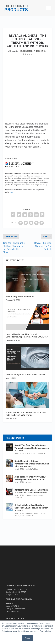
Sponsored (27, 51)
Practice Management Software (30, 515)
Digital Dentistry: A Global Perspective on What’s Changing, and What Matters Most (32, 464)
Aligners (29, 482)
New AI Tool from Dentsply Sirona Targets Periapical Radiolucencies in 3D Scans (32, 448)
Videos (37, 51)
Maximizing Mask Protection (20, 296)
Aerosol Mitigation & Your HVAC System (26, 374)
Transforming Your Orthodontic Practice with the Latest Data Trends (26, 414)
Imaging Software (38, 453)
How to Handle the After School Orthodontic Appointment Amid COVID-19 (27, 335)
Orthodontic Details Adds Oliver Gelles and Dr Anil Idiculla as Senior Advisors (31, 508)
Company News (32, 513)
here (12, 192)
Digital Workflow (32, 469)
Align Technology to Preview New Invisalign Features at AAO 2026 (30, 478)
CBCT (28, 453)
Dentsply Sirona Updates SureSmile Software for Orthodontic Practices (31, 491)
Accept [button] (27, 638)
